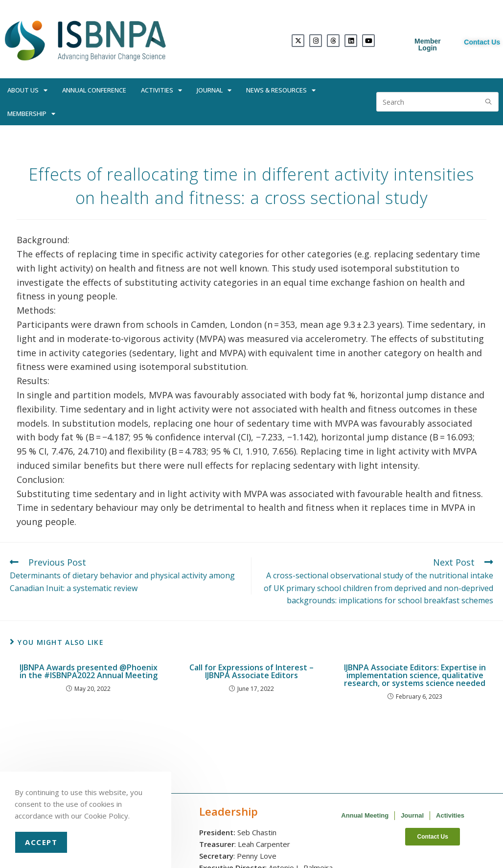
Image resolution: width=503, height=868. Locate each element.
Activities (161, 90)
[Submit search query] (489, 102)
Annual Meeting (365, 815)
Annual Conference (94, 90)
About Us (27, 90)
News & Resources (281, 90)
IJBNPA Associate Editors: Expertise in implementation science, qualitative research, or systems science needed (415, 675)
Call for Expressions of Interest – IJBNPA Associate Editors (251, 671)
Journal (214, 90)
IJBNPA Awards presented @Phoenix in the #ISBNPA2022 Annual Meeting (89, 671)
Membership (31, 114)
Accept (41, 842)
